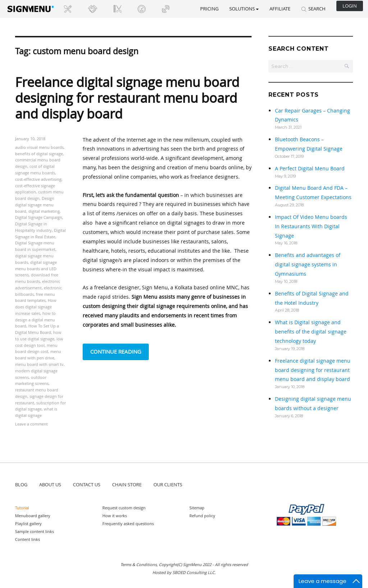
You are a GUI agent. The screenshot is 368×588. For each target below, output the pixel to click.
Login (350, 6)
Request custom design (124, 508)
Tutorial (22, 508)
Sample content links (34, 531)
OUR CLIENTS (168, 484)
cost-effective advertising (38, 179)
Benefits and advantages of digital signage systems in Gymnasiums (308, 264)
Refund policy (202, 516)
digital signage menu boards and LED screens (36, 269)
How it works (115, 516)
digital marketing (44, 211)
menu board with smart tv (39, 364)
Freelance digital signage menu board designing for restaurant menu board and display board (127, 98)
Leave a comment (31, 424)
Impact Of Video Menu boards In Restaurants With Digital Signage (311, 226)
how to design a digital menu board (35, 320)
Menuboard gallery (33, 516)
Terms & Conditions (139, 564)
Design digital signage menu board (35, 205)
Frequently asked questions (128, 523)
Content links (27, 539)
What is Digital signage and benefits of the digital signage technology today (311, 332)
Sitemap (197, 508)
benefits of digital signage (39, 154)
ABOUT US (50, 484)
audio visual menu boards (39, 147)
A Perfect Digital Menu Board (310, 168)
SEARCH (313, 9)
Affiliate (280, 9)
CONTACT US (87, 484)
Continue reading (119, 351)
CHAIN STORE (127, 484)
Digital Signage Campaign (39, 217)
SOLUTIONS (244, 9)
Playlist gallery (28, 523)
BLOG (21, 484)
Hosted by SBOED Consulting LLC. (184, 572)
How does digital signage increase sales (36, 307)
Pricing (209, 9)
